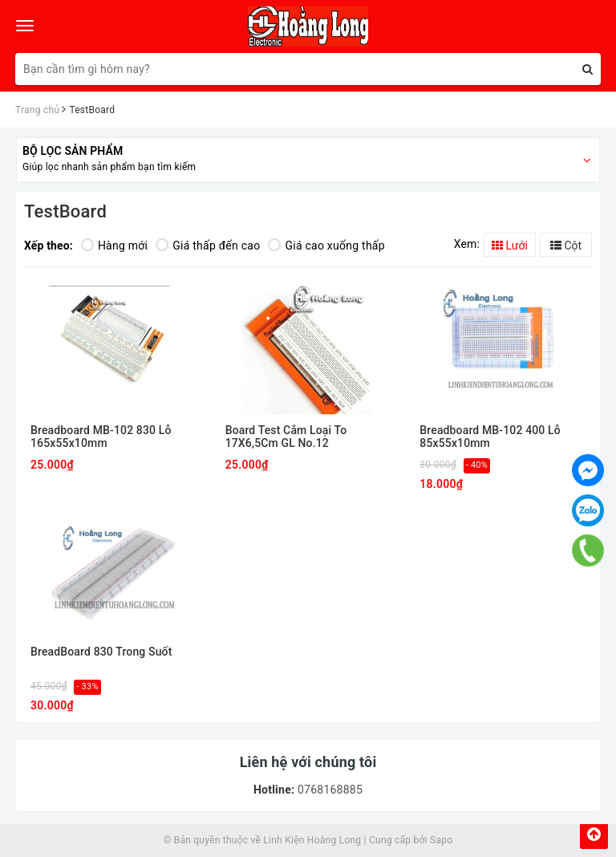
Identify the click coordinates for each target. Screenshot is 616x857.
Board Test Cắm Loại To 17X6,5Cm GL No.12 (286, 437)
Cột (566, 246)
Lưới (510, 246)
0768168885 (328, 790)
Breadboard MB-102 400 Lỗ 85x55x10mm (490, 437)
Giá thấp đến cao (208, 246)
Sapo (441, 840)
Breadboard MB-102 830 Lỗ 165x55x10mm (101, 437)
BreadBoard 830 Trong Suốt (101, 652)
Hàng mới (114, 246)
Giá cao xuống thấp (326, 246)
